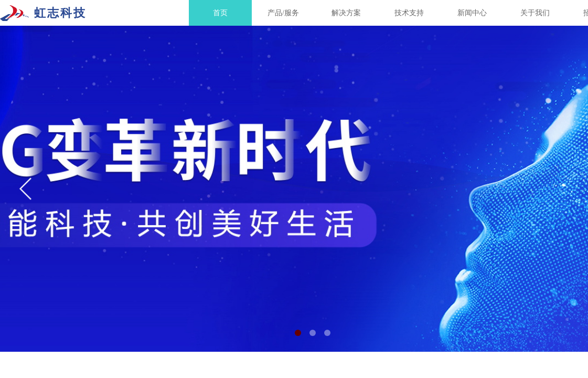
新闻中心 (472, 13)
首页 (220, 13)
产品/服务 (283, 13)
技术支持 (409, 13)
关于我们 (535, 13)
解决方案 (346, 13)
